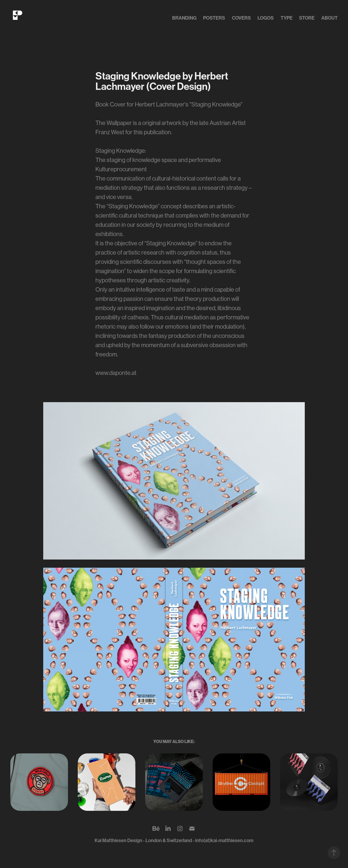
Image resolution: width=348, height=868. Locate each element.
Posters (214, 18)
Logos (266, 18)
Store (307, 18)
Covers (241, 18)
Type (287, 18)
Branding (184, 18)
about (330, 18)
